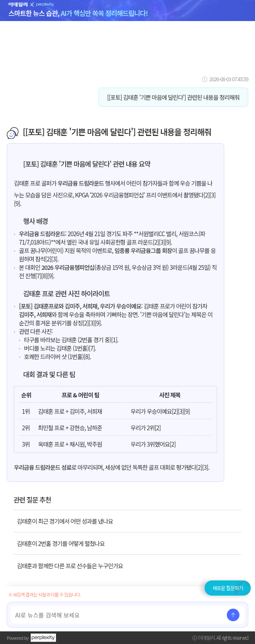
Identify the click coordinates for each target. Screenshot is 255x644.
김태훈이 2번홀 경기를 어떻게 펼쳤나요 (61, 543)
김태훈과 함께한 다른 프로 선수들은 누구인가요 (70, 566)
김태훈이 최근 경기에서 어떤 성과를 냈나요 (65, 521)
